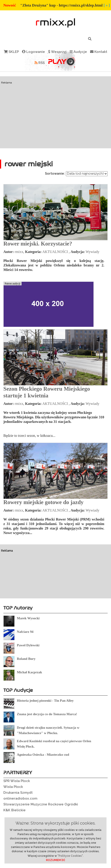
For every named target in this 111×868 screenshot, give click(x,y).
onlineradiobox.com (20, 798)
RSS (40, 63)
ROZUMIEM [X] (55, 860)
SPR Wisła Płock (17, 781)
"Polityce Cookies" (70, 856)
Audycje (78, 52)
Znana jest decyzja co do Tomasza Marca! (47, 714)
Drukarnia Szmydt (18, 793)
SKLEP (11, 52)
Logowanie (33, 52)
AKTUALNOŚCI (55, 252)
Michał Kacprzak (29, 672)
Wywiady (92, 252)
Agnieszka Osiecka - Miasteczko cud (43, 755)
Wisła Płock (13, 787)
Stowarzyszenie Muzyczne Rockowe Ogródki (41, 804)
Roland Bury (26, 659)
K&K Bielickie (14, 810)
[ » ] (107, 5)
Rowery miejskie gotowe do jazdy (43, 502)
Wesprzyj (57, 52)
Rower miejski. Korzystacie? (38, 244)
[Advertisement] (55, 112)
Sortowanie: (55, 174)
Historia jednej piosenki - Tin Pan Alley (45, 701)
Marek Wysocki (28, 618)
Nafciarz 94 (25, 632)
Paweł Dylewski (28, 645)
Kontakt (99, 52)
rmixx (19, 252)
